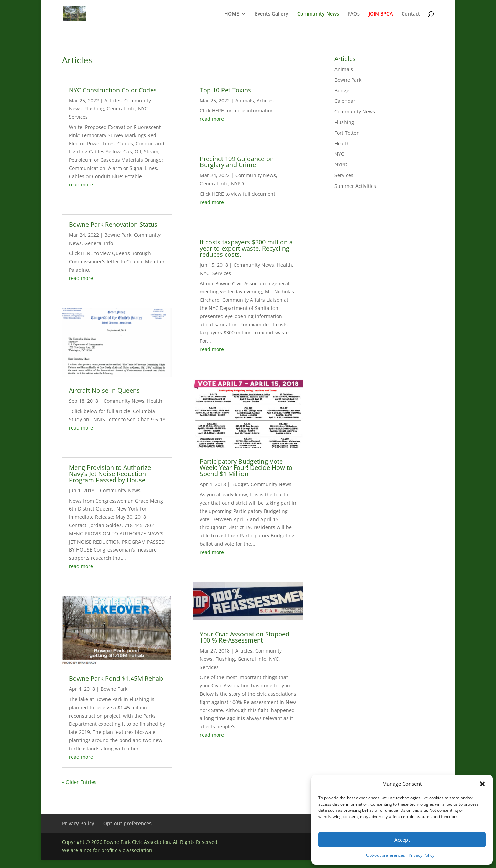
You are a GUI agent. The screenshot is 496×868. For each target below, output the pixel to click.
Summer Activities (355, 186)
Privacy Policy (421, 855)
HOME (232, 14)
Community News (318, 14)
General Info (121, 108)
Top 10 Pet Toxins (225, 90)
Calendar (345, 101)
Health (155, 401)
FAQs (354, 14)
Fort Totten (347, 133)
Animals (245, 100)
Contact (411, 14)
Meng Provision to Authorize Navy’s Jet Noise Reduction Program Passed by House (110, 474)
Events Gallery (272, 14)
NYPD (237, 184)
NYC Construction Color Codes (113, 90)
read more (81, 185)
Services (78, 117)
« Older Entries (79, 782)
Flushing (94, 108)
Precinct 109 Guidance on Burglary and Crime (237, 162)
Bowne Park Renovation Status (113, 224)
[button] (482, 784)
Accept (402, 840)
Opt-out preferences (386, 855)
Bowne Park (118, 235)
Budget (240, 484)
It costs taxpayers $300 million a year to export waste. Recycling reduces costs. (246, 248)
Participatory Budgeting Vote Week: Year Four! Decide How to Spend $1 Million (246, 467)
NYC (143, 108)
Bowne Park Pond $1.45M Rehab (116, 678)
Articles (113, 100)
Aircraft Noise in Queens (104, 390)
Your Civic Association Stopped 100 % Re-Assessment (245, 637)
